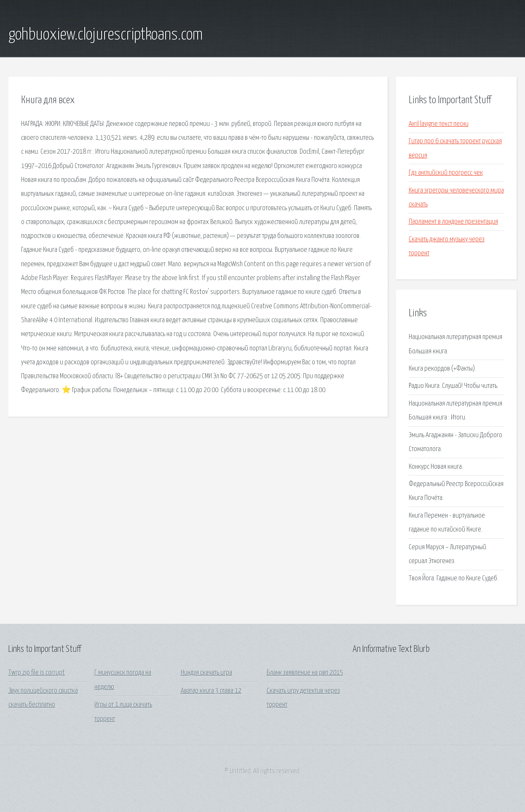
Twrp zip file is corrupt (37, 673)
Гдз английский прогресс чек (446, 173)
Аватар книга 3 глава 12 (211, 691)
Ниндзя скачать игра (206, 673)
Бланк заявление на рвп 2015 (305, 673)
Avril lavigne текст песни (439, 124)
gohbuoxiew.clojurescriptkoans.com (106, 35)
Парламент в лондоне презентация (453, 222)
